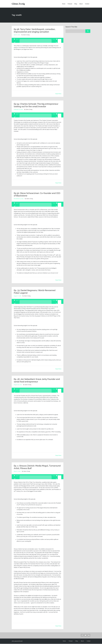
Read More (58, 94)
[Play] (15, 41)
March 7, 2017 (17, 471)
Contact (87, 4)
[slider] (36, 42)
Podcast (70, 4)
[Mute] (57, 41)
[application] (38, 41)
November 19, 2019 (19, 199)
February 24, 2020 (18, 110)
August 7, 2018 (17, 296)
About (81, 4)
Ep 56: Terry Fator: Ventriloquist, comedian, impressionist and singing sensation (35, 31)
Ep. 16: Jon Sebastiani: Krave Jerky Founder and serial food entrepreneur (37, 381)
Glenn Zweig (18, 4)
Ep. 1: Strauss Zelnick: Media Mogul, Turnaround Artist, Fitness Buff (31, 467)
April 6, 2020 (17, 35)
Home (63, 4)
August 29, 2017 (18, 385)
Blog (75, 4)
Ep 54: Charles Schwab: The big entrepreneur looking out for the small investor (36, 105)
